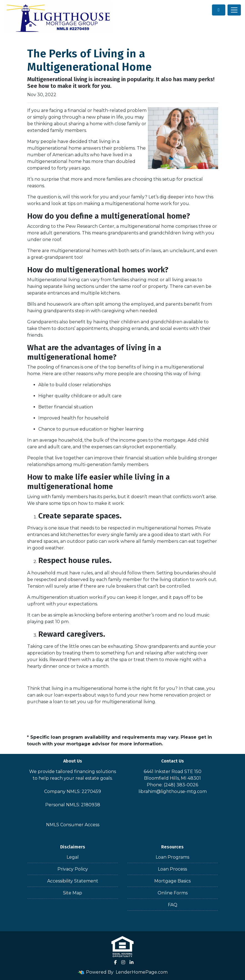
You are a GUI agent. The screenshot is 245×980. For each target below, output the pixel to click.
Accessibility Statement (73, 881)
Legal (73, 857)
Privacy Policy (73, 869)
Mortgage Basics (172, 881)
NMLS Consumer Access (73, 825)
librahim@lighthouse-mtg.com (173, 791)
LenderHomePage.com (142, 972)
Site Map (73, 893)
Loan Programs (172, 857)
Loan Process (172, 869)
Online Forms (173, 893)
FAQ (173, 905)
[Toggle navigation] (234, 10)
